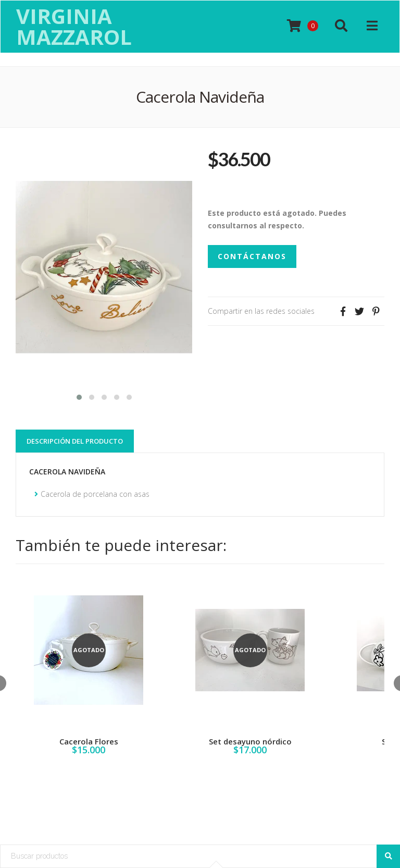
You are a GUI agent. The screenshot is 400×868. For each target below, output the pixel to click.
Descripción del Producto (75, 441)
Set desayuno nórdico (250, 741)
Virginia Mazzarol (74, 27)
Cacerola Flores (89, 741)
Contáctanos (252, 256)
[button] (79, 396)
